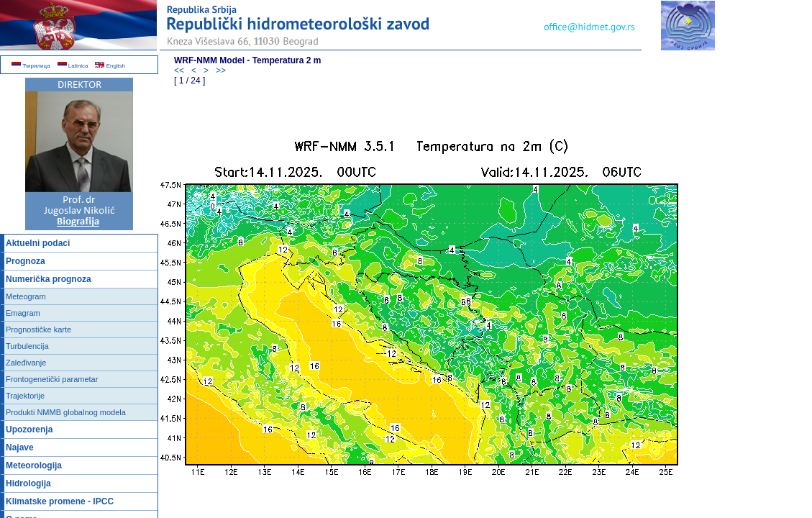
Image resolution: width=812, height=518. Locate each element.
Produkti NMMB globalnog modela (66, 412)
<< (179, 71)
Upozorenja (29, 430)
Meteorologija (34, 465)
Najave (20, 447)
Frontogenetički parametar (52, 379)
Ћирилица (31, 66)
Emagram (23, 313)
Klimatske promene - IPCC (60, 501)
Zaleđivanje (26, 363)
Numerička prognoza (49, 279)
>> (221, 71)
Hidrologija (28, 483)
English (110, 66)
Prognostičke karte (38, 330)
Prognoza (26, 261)
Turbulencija (27, 346)
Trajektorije (25, 396)
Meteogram (26, 296)
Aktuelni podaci (38, 243)
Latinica (73, 66)
